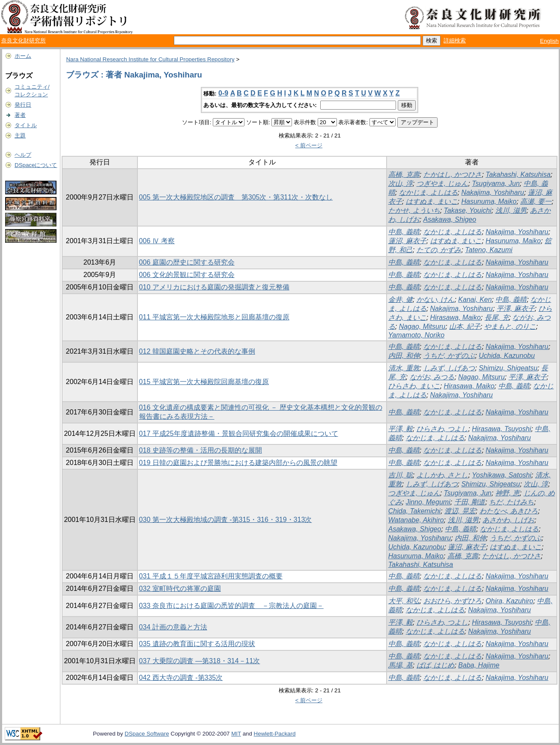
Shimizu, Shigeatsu (508, 368)
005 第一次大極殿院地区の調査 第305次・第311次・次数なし (236, 197)
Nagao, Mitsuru (422, 326)
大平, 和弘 (404, 601)
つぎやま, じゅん (442, 183)
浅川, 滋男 (511, 210)
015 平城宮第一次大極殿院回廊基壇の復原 (204, 382)
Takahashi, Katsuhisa (518, 174)
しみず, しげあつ (449, 368)
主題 (20, 136)
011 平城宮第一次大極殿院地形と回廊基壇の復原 (214, 317)
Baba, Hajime (479, 665)
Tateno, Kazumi (489, 250)
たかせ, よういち (414, 210)
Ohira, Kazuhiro (509, 601)
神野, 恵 (508, 493)
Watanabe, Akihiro (416, 520)
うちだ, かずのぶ (449, 356)
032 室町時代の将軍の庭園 (180, 589)
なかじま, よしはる (428, 192)
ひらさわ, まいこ (414, 386)
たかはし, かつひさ (453, 174)
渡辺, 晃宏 (460, 511)
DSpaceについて (36, 165)
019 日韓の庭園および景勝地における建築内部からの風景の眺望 (238, 463)
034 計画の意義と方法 (173, 627)
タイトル (26, 125)
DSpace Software (147, 734)
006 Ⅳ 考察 (157, 241)
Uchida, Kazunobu (507, 356)
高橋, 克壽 (404, 174)
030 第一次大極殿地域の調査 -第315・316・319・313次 (226, 520)
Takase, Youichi (468, 210)
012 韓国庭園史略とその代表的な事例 (197, 351)
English (549, 41)
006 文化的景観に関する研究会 (187, 275)
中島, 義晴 (404, 232)
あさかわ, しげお (508, 520)
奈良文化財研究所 (24, 40)
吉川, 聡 (401, 475)
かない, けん (436, 299)
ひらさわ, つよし (442, 429)
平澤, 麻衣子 (516, 308)
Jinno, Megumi (428, 502)
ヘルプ (23, 155)
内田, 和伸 (404, 356)
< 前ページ (309, 145)
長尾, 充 (497, 317)
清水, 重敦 (404, 368)
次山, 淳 (401, 183)
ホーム (23, 56)
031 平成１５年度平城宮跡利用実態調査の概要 (211, 576)
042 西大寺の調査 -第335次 (181, 678)
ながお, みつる (432, 377)
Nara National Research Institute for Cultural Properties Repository (150, 59)
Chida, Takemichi (414, 511)
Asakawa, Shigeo (450, 219)
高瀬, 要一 (536, 201)
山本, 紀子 (465, 326)
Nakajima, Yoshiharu (492, 192)
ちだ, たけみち (511, 502)
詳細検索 (455, 40)
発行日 (23, 105)
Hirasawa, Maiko (456, 317)
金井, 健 (401, 299)
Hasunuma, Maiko (489, 201)
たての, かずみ (439, 250)
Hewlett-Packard (275, 734)
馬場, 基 (401, 665)
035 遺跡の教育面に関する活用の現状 (197, 644)
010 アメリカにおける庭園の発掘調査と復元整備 (214, 287)
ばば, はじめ (436, 665)
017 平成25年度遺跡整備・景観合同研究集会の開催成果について (239, 434)
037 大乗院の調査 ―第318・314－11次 (200, 661)
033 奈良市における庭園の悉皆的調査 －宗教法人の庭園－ (231, 606)
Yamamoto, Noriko (416, 335)
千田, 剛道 (470, 502)
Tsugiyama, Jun (496, 183)
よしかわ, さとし (442, 475)
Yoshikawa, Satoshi (502, 475)
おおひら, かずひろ (453, 601)
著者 (20, 115)
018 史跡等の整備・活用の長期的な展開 (201, 450)
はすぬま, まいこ (432, 201)
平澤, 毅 (401, 429)
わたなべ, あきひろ (509, 511)
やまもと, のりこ (510, 326)
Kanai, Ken (475, 299)
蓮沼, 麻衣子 (407, 241)
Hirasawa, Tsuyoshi (501, 429)
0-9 (223, 93)
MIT (236, 734)
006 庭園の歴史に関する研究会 (187, 262)
